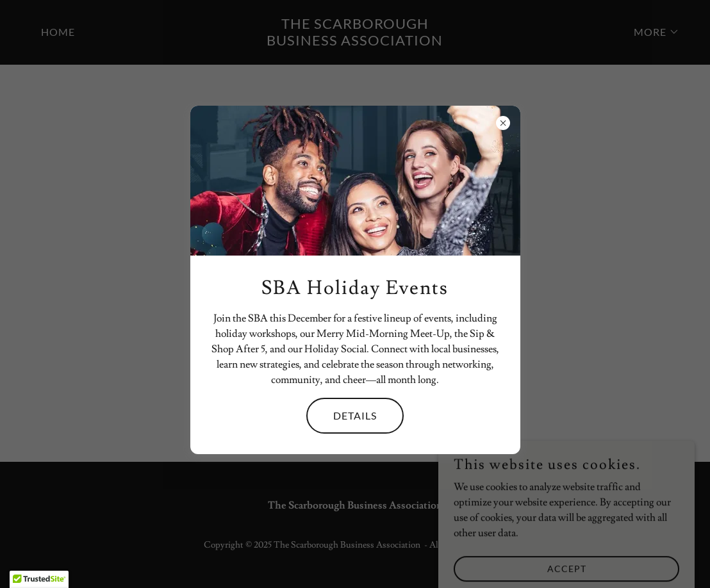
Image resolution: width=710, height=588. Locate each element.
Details (355, 415)
